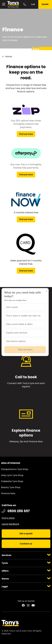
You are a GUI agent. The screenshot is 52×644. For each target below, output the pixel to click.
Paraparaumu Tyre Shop (15, 469)
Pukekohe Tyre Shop (12, 481)
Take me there (25, 350)
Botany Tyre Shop (11, 487)
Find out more (26, 134)
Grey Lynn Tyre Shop (12, 475)
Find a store (8, 518)
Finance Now (8, 493)
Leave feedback (10, 524)
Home (9, 57)
